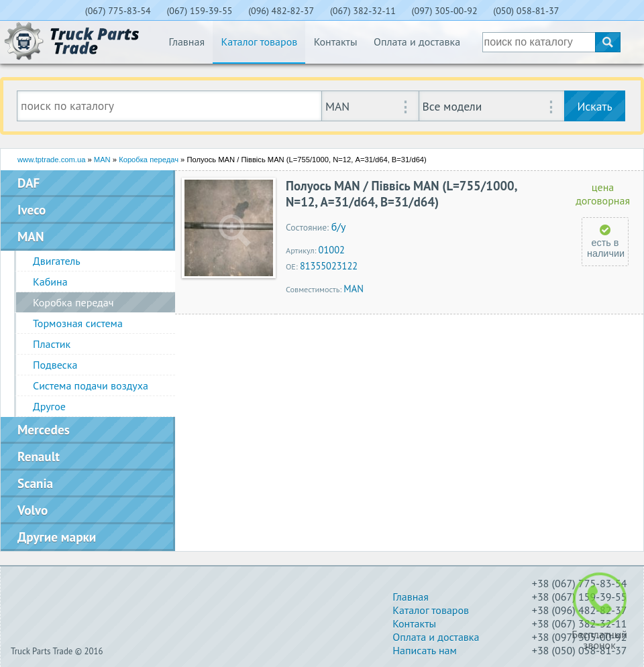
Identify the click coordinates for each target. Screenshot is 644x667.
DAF (29, 183)
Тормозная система (78, 323)
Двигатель (57, 261)
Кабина (50, 282)
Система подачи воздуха (91, 385)
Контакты (336, 42)
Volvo (33, 510)
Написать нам (425, 650)
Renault (39, 456)
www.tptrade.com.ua (51, 160)
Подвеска (55, 365)
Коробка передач (149, 160)
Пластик (52, 344)
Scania (35, 483)
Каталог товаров (259, 42)
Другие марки (57, 537)
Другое (49, 406)
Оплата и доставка (417, 42)
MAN (102, 160)
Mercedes (44, 429)
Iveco (32, 209)
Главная (186, 42)
